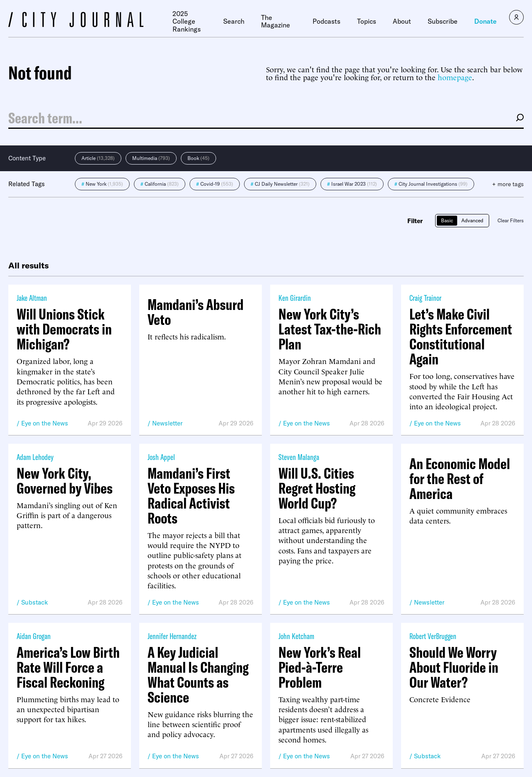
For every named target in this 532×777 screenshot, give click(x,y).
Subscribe (443, 21)
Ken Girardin (295, 298)
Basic (447, 220)
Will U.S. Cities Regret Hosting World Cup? (317, 488)
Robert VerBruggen (433, 636)
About (402, 21)
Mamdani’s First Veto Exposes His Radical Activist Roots (191, 496)
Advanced (472, 220)
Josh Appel (161, 457)
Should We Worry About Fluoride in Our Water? (454, 667)
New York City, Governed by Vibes (65, 481)
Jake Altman (32, 298)
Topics (367, 21)
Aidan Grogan (34, 636)
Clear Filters (511, 220)
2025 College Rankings (187, 21)
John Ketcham (296, 636)
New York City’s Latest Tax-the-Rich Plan (330, 329)
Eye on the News (45, 423)
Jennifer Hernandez (172, 636)
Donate (485, 21)
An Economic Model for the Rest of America (460, 479)
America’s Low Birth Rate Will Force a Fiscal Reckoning (68, 667)
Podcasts (326, 21)
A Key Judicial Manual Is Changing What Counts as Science (198, 675)
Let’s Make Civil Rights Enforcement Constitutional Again (461, 337)
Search (234, 21)
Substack (34, 602)
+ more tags (508, 184)
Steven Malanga (299, 457)
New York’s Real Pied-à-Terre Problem (320, 667)
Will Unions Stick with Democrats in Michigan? (64, 329)
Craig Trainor (425, 298)
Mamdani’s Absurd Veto (196, 312)
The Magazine (276, 21)
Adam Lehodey (35, 457)
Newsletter (167, 423)
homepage (455, 77)
